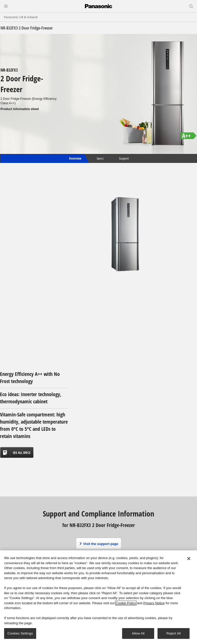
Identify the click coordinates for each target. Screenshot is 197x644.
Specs (100, 158)
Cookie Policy (126, 603)
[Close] (189, 559)
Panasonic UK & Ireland (21, 17)
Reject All (174, 633)
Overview (75, 158)
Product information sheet (20, 109)
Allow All (138, 633)
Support (124, 158)
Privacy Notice (154, 603)
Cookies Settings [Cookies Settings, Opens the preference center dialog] (20, 633)
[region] (98, 597)
